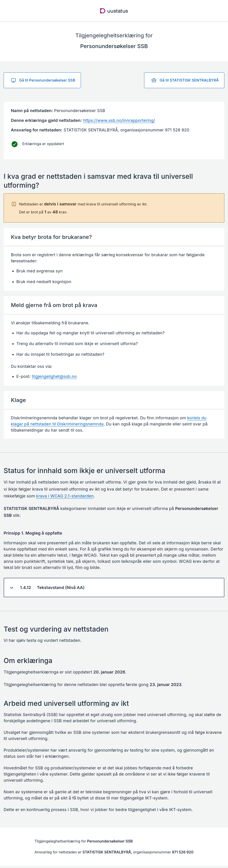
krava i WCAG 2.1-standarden (65, 496)
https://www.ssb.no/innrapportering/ (119, 120)
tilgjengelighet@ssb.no (54, 376)
